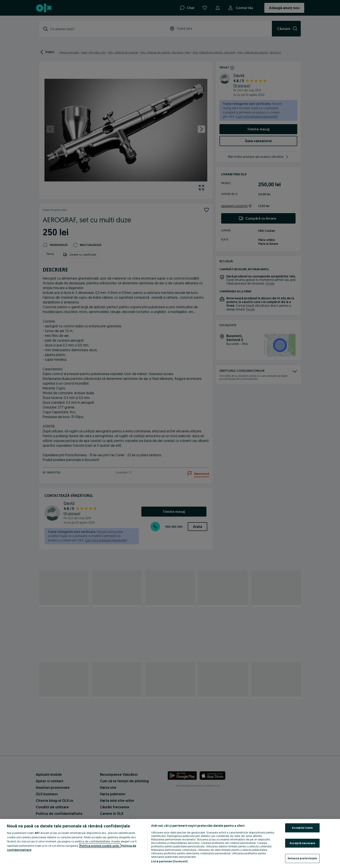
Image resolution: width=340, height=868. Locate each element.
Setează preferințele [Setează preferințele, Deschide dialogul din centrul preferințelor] (302, 858)
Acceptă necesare (302, 843)
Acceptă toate (302, 828)
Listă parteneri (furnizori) (169, 861)
